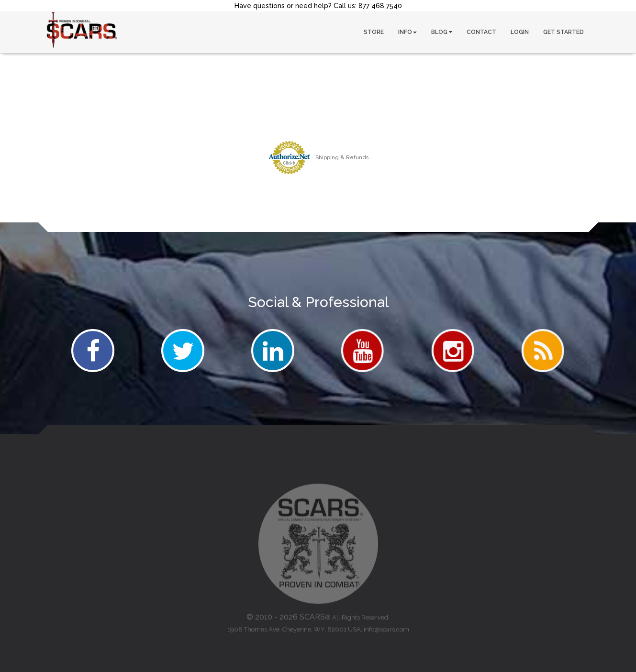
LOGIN (520, 32)
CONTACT (481, 32)
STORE (374, 32)
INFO (407, 32)
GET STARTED (563, 32)
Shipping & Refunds (342, 157)
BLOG (442, 32)
